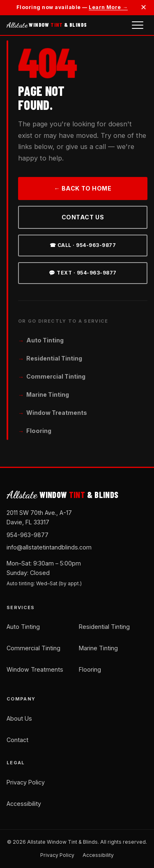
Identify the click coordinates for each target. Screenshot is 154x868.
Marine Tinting (48, 394)
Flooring (39, 431)
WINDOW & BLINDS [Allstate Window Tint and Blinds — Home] (47, 25)
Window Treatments (57, 413)
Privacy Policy (26, 782)
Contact (17, 740)
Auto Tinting (45, 340)
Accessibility (24, 804)
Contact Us (83, 217)
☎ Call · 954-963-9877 (83, 245)
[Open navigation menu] (138, 25)
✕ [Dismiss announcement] (144, 7)
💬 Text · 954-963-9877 (83, 273)
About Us (19, 718)
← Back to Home (83, 188)
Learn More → (108, 7)
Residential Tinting (54, 358)
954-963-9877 (28, 535)
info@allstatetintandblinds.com (49, 547)
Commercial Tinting (56, 376)
